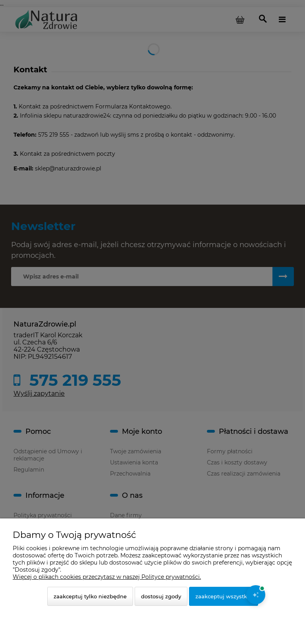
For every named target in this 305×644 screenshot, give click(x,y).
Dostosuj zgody (161, 596)
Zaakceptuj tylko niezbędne (90, 596)
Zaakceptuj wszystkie (224, 596)
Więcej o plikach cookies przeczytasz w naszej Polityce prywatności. (107, 577)
